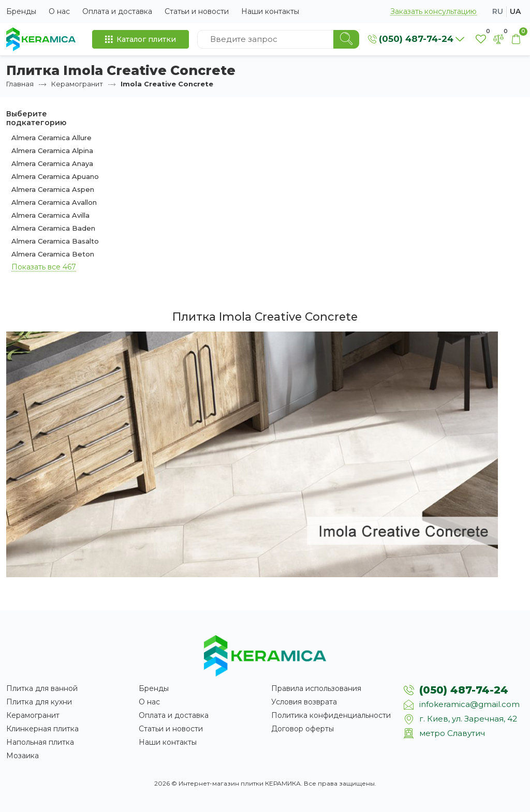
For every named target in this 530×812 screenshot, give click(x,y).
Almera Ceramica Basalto (55, 241)
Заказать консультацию (433, 12)
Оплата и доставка (117, 11)
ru (498, 11)
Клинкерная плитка (42, 729)
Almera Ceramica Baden (53, 228)
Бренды (21, 11)
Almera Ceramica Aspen (53, 189)
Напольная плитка (40, 742)
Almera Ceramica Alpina (52, 151)
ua (515, 11)
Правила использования (316, 688)
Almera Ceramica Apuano (55, 176)
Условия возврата (304, 702)
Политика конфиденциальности (331, 715)
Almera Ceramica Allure (51, 138)
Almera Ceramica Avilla (50, 215)
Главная (20, 84)
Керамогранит (77, 84)
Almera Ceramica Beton (53, 254)
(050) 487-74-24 (464, 690)
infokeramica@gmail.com (469, 704)
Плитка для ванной (42, 688)
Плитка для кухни (39, 702)
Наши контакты (270, 11)
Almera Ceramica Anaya (52, 163)
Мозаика (23, 756)
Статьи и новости (197, 11)
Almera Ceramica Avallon (54, 202)
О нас (59, 11)
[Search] (346, 39)
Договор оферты (303, 729)
